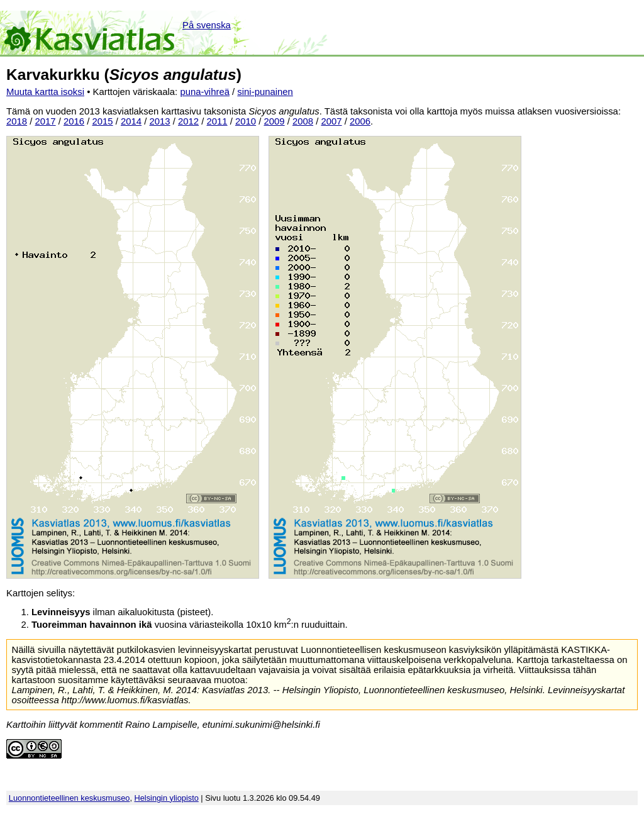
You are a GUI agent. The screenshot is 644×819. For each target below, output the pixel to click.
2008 (303, 121)
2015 (103, 121)
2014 (131, 121)
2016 (74, 121)
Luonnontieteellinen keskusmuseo (69, 798)
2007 (332, 121)
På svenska (207, 25)
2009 (275, 121)
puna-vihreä (205, 92)
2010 (246, 121)
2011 (217, 121)
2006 (360, 121)
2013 (160, 121)
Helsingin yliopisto (167, 798)
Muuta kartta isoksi (45, 92)
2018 (17, 121)
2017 (46, 121)
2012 (188, 121)
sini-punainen (265, 92)
